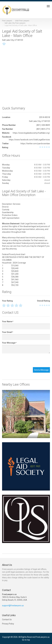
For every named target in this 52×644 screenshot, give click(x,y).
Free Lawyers (7, 21)
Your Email (7, 332)
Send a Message (41, 370)
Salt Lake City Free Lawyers (15, 23)
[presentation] (23, 360)
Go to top (26, 640)
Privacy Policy (8, 624)
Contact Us (7, 620)
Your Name (8, 322)
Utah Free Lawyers (22, 21)
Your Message (9, 343)
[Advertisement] (26, 75)
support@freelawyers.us (13, 606)
